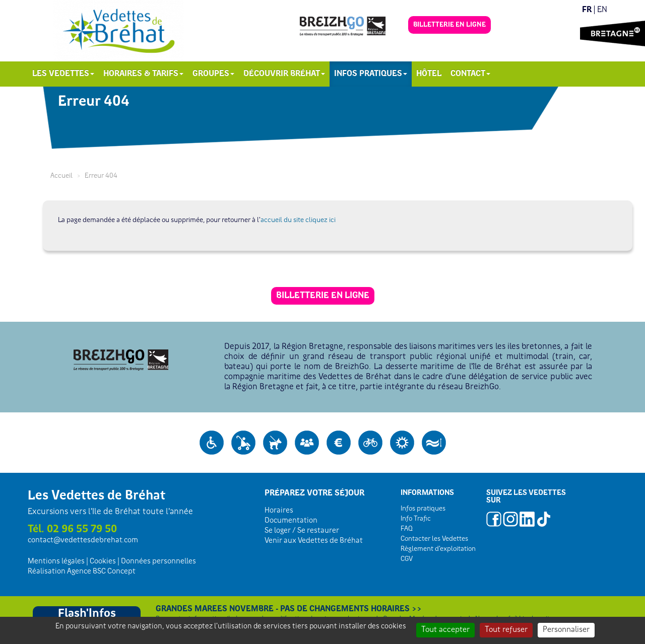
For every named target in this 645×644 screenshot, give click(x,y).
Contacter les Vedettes (434, 539)
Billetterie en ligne (449, 25)
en (602, 10)
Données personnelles (158, 561)
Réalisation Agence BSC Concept (82, 571)
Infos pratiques (371, 74)
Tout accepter (445, 630)
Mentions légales (56, 561)
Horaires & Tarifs (143, 74)
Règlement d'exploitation (438, 549)
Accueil (61, 176)
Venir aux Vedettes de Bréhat (314, 541)
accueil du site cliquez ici (298, 220)
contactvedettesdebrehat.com (83, 540)
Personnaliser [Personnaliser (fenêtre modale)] (566, 630)
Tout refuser (506, 630)
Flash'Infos (87, 614)
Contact (470, 74)
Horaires (279, 511)
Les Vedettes (63, 74)
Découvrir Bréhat (284, 74)
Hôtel (429, 74)
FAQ (407, 529)
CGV (407, 559)
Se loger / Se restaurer (302, 531)
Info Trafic (416, 519)
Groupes (213, 74)
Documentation (291, 521)
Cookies (103, 561)
